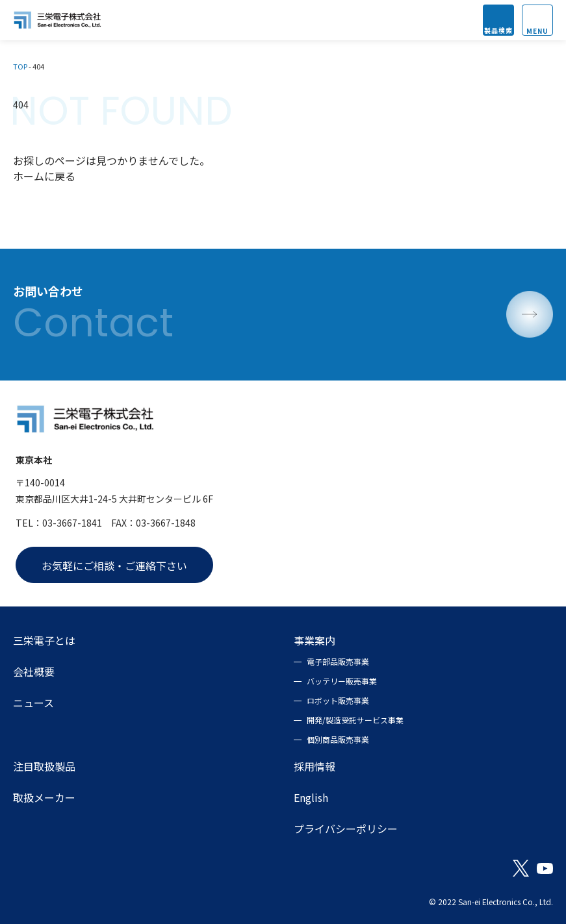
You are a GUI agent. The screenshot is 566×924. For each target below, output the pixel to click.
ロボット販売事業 (338, 700)
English (311, 797)
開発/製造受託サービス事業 (355, 720)
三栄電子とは (44, 640)
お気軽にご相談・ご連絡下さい (114, 566)
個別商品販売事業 (338, 739)
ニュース (33, 703)
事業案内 (315, 640)
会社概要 (34, 671)
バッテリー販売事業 (342, 681)
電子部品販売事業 (338, 661)
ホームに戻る (44, 176)
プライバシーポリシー (346, 829)
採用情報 (315, 766)
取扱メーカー (44, 797)
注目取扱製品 (44, 766)
